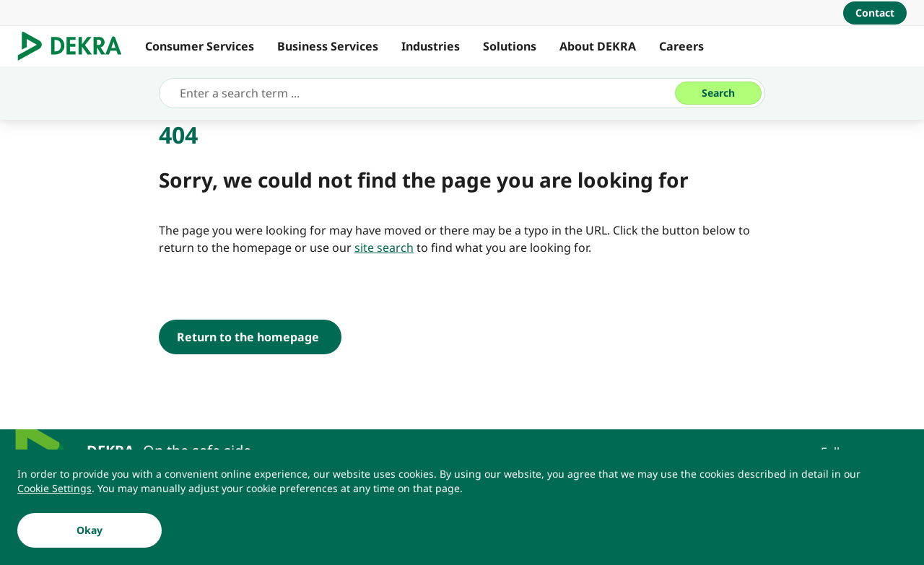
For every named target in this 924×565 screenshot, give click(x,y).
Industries (431, 46)
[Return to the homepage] (250, 337)
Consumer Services (200, 46)
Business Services (328, 46)
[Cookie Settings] (55, 489)
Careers (681, 46)
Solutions (510, 46)
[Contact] (875, 13)
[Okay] (90, 530)
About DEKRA (598, 46)
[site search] (384, 248)
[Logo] (75, 46)
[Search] (718, 93)
